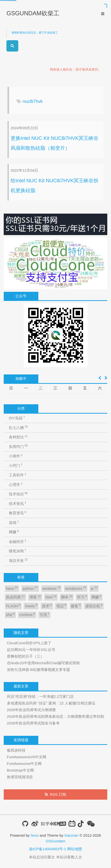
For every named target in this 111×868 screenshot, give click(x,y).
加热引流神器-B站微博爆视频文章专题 (38, 670)
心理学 (16, 484)
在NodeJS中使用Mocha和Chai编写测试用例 (43, 663)
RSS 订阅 (58, 794)
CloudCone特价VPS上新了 (29, 643)
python (30, 588)
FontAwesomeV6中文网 (27, 757)
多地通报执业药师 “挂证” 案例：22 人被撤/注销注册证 (51, 703)
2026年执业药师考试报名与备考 (33, 723)
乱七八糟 (18, 427)
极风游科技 (16, 750)
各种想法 (18, 437)
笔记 (61, 606)
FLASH (13, 606)
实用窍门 (18, 446)
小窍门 (16, 465)
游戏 (14, 522)
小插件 (16, 456)
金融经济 (18, 541)
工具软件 (18, 475)
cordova (27, 615)
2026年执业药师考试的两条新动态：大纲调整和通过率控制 (55, 716)
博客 (35, 597)
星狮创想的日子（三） (25, 656)
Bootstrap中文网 (20, 770)
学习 (82, 597)
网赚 (14, 532)
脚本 (67, 597)
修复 (76, 606)
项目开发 (18, 560)
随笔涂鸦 (18, 551)
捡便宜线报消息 (20, 777)
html (51, 597)
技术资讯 (18, 503)
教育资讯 (18, 513)
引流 (44, 615)
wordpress (76, 588)
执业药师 (15, 597)
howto (31, 606)
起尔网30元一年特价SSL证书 (31, 650)
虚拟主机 (94, 606)
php (10, 615)
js (94, 588)
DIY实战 (17, 418)
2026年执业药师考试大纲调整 (31, 710)
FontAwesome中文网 (24, 764)
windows (51, 588)
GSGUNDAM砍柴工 (33, 13)
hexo (12, 588)
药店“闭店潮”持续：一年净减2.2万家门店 (40, 696)
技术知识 (18, 494)
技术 (47, 606)
